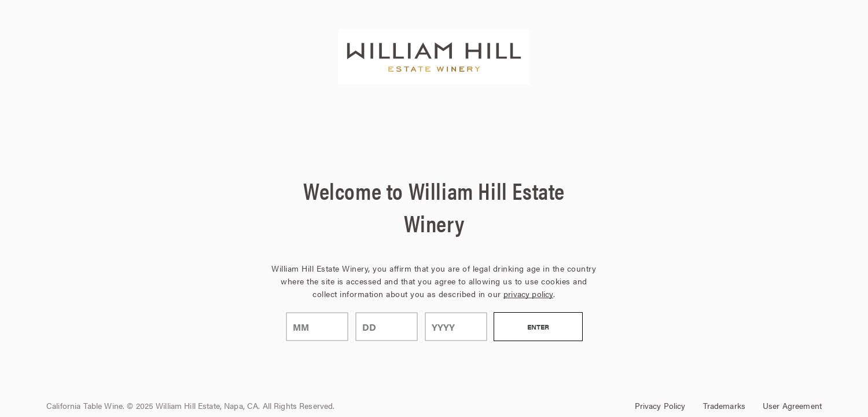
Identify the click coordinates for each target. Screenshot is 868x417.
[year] (456, 327)
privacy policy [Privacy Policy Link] (528, 294)
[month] (317, 327)
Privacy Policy (660, 405)
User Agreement (792, 405)
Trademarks (724, 405)
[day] (387, 327)
